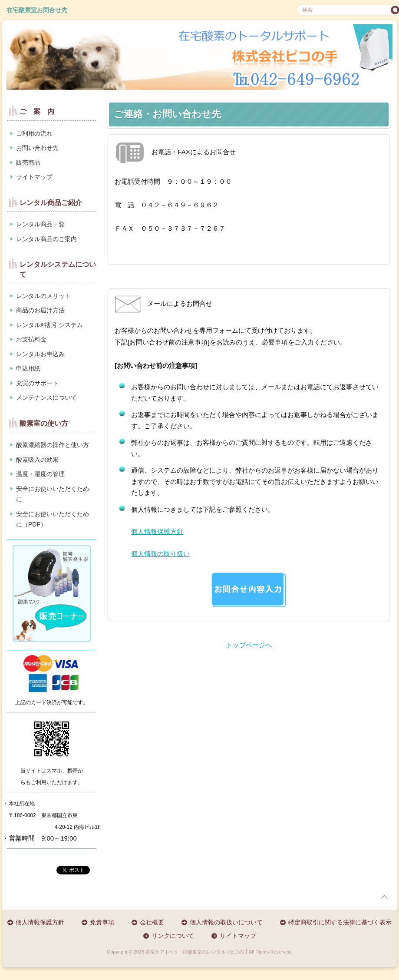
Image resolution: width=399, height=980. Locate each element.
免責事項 (102, 922)
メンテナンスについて (46, 397)
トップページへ (249, 645)
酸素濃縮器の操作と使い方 (53, 445)
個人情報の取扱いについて (226, 922)
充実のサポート (37, 383)
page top (384, 897)
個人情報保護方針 (157, 531)
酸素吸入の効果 (37, 460)
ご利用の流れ (34, 133)
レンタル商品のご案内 (46, 239)
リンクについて (173, 936)
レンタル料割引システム (49, 325)
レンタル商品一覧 (40, 224)
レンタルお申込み (40, 354)
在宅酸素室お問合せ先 (37, 10)
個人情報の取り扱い (160, 554)
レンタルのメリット (43, 296)
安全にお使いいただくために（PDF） (53, 519)
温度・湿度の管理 (40, 474)
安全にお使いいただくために (53, 494)
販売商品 (28, 162)
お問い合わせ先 (37, 148)
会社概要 (152, 922)
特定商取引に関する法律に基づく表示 (340, 922)
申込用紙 (28, 368)
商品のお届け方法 (40, 310)
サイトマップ (34, 177)
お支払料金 (31, 339)
